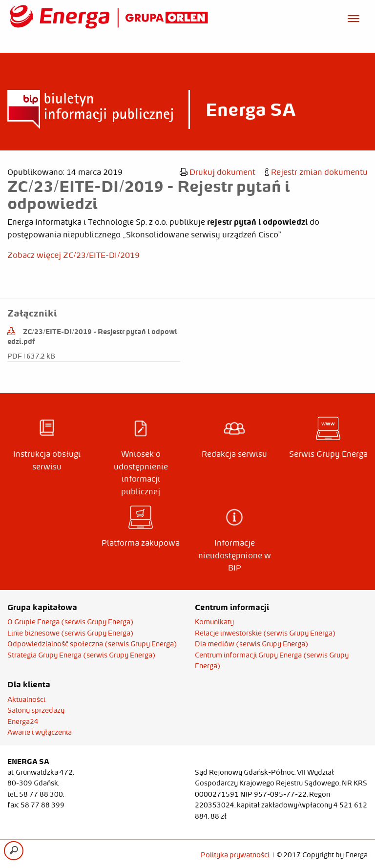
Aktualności (26, 699)
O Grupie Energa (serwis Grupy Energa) (71, 622)
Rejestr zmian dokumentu (316, 172)
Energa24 (23, 721)
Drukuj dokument (218, 172)
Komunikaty (214, 622)
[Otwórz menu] (354, 17)
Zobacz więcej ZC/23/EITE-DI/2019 (73, 255)
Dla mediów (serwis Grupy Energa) (252, 644)
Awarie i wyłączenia (40, 732)
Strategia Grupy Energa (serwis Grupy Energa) (82, 655)
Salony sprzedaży (36, 710)
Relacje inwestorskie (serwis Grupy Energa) (265, 633)
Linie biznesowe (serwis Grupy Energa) (71, 633)
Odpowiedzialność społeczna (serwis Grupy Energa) (92, 644)
